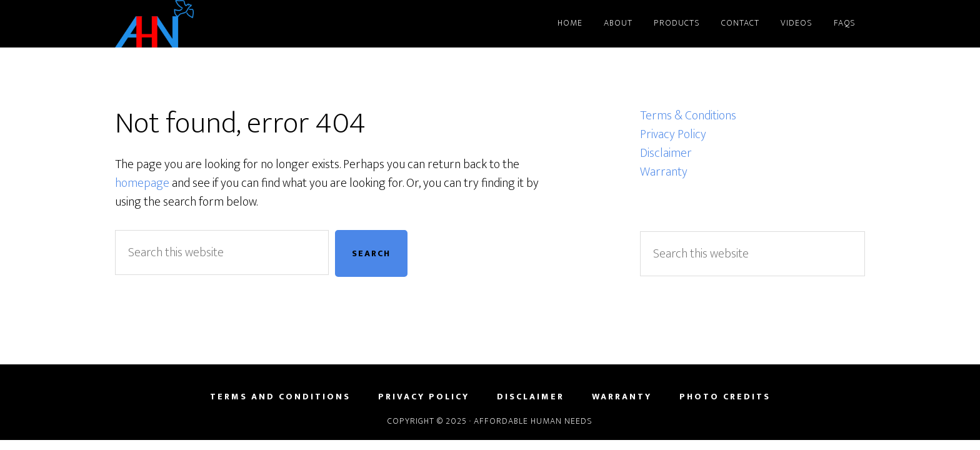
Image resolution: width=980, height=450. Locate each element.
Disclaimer (666, 153)
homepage (142, 183)
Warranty (664, 172)
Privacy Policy (673, 134)
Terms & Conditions (688, 116)
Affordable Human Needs (227, 24)
